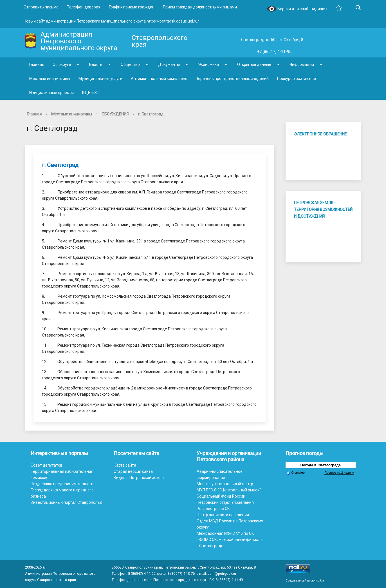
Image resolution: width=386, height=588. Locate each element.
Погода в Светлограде (320, 465)
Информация (302, 64)
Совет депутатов (47, 465)
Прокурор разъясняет (298, 79)
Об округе (62, 64)
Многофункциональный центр (225, 484)
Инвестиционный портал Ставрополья (66, 502)
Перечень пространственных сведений (232, 79)
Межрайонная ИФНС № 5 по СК (225, 533)
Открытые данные (254, 64)
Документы (169, 64)
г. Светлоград (151, 114)
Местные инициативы (50, 79)
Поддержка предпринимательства (63, 484)
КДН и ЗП (91, 93)
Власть (96, 64)
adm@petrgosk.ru (222, 573)
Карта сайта (125, 465)
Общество (130, 64)
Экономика (208, 64)
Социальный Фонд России (221, 496)
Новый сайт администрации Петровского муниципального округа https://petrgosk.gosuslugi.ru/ (111, 21)
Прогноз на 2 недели (339, 473)
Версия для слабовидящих (297, 9)
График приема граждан (132, 7)
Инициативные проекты (51, 93)
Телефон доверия (84, 7)
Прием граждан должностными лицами (200, 7)
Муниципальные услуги (100, 79)
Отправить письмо (41, 7)
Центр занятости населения (223, 515)
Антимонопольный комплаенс (159, 79)
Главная (37, 64)
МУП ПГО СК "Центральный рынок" (229, 490)
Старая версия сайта (133, 471)
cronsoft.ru (318, 581)
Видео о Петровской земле (139, 478)
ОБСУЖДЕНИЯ (115, 114)
